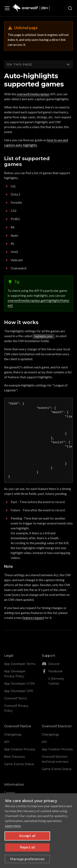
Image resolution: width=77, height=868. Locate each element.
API (7, 742)
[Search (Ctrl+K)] (70, 8)
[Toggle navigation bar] (8, 8)
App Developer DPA (19, 691)
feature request (33, 618)
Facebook (55, 671)
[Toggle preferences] (27, 859)
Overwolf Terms (15, 698)
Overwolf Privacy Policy (16, 708)
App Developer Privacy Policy (15, 674)
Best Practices (14, 757)
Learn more (13, 826)
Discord (54, 664)
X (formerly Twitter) (56, 681)
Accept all (27, 836)
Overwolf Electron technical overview (55, 759)
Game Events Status (19, 764)
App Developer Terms (20, 664)
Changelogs (13, 735)
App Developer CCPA (19, 684)
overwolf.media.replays (33, 94)
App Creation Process (20, 749)
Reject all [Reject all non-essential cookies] (27, 847)
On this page (19, 64)
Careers (10, 793)
